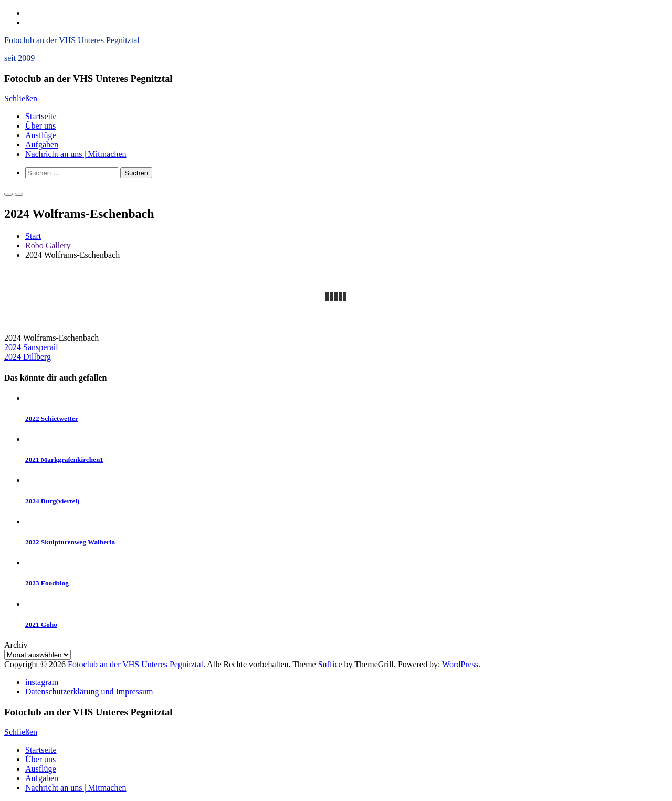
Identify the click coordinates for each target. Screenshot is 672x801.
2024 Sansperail (31, 347)
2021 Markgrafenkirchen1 (64, 460)
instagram (42, 682)
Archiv (16, 645)
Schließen (21, 98)
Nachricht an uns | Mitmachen (76, 154)
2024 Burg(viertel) (52, 501)
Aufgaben (42, 145)
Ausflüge (41, 135)
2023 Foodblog (47, 583)
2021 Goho (41, 624)
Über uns (40, 126)
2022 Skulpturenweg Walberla (70, 542)
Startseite (41, 116)
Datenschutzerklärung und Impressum (89, 692)
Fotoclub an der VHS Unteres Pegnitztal (72, 40)
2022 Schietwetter (52, 419)
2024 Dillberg (28, 357)
